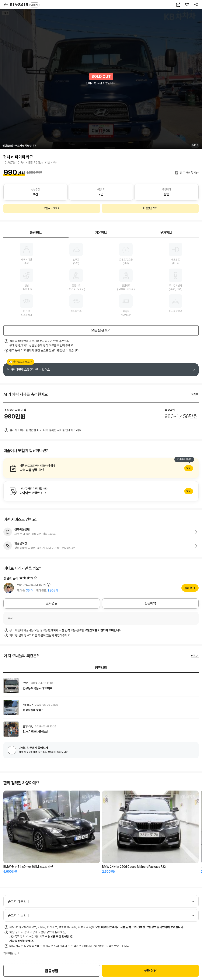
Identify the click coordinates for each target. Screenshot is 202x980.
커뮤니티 (101, 668)
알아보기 (101, 468)
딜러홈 (188, 588)
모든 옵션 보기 (101, 330)
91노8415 (25, 5)
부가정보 (166, 233)
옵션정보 (36, 233)
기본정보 (101, 233)
